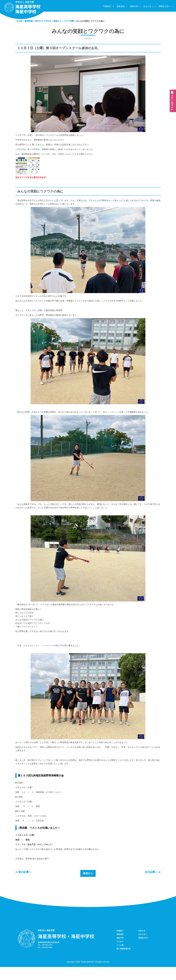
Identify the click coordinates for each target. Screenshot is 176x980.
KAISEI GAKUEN (87, 975)
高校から (88, 886)
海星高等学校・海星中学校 (66, 949)
